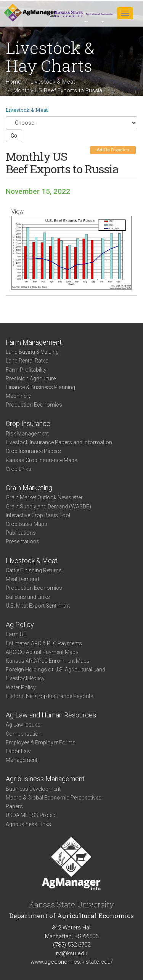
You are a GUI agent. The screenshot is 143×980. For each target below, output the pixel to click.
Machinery (18, 396)
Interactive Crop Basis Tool (38, 515)
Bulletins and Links (28, 597)
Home (14, 82)
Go (14, 136)
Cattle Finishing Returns (34, 570)
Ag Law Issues (23, 725)
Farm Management (34, 342)
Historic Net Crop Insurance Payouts (50, 696)
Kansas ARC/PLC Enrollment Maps (48, 661)
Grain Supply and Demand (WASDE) (48, 507)
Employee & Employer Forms (41, 743)
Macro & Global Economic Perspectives (54, 798)
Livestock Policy (25, 678)
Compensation (24, 734)
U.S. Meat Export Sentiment (38, 606)
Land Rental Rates (27, 361)
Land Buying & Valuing (32, 352)
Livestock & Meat (53, 82)
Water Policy (21, 687)
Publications (21, 533)
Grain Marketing (29, 488)
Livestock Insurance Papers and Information (59, 442)
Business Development (33, 789)
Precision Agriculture (31, 378)
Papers (14, 806)
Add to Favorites (113, 150)
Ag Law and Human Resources (51, 715)
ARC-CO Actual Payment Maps (42, 652)
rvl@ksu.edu (72, 953)
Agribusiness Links (28, 824)
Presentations (22, 541)
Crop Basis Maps (27, 524)
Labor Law (18, 751)
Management (22, 760)
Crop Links (18, 469)
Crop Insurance (28, 424)
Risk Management (27, 434)
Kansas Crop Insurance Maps (42, 460)
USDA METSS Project (31, 815)
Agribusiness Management (45, 779)
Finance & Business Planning (40, 387)
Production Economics (34, 405)
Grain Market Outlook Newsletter (44, 497)
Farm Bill (16, 634)
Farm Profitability (26, 370)
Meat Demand (22, 579)
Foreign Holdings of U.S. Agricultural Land (55, 670)
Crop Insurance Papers (33, 451)
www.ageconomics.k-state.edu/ (72, 962)
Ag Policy (20, 625)
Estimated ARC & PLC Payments (44, 643)
